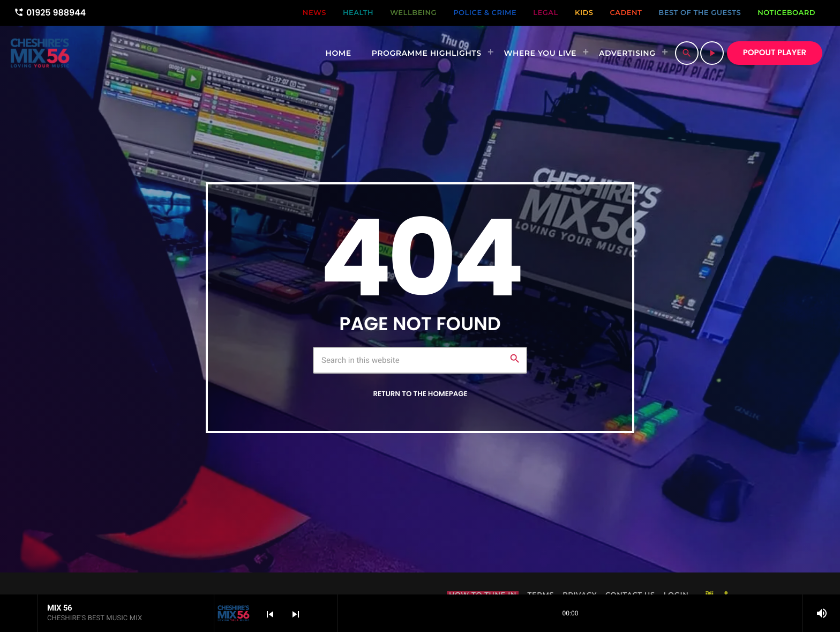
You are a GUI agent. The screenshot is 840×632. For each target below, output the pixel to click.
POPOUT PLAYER (775, 53)
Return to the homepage (420, 394)
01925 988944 (50, 13)
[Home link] (40, 53)
